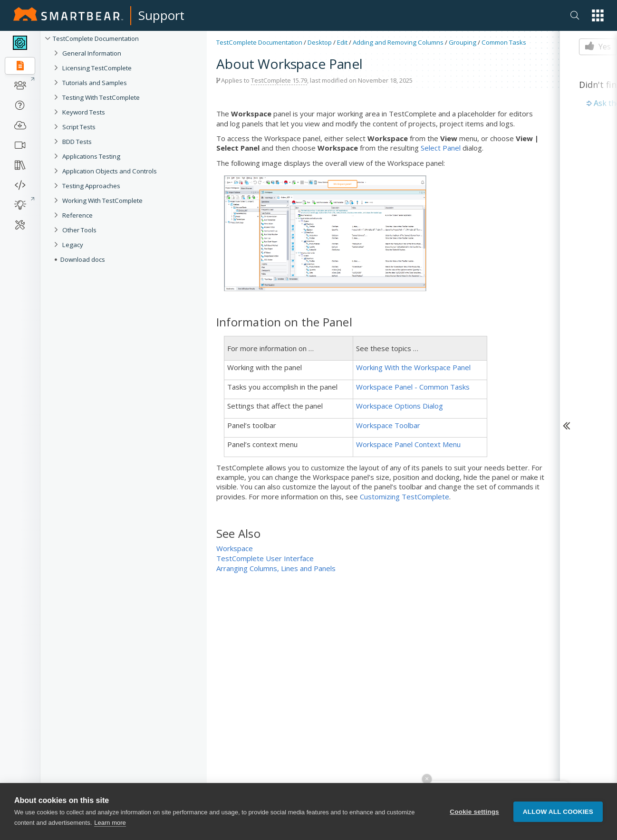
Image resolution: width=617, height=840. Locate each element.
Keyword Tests (84, 112)
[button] (598, 15)
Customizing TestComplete (405, 496)
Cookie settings (474, 812)
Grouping (463, 42)
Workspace (235, 548)
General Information (92, 53)
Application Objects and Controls (110, 171)
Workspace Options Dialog (400, 406)
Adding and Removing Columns (398, 42)
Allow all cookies (558, 812)
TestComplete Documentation (96, 38)
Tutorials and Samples (95, 83)
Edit (342, 42)
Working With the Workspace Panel (413, 367)
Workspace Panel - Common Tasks (413, 387)
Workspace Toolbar (388, 425)
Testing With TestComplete (101, 97)
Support (161, 15)
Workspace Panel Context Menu (408, 444)
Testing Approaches (91, 186)
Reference (77, 215)
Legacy (73, 245)
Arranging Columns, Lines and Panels (276, 568)
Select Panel (441, 148)
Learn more (110, 823)
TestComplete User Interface (265, 558)
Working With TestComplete (102, 200)
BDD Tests (77, 142)
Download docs (83, 259)
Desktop (320, 42)
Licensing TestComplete (97, 68)
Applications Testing (91, 156)
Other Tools (79, 230)
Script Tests (79, 127)
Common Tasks (504, 42)
